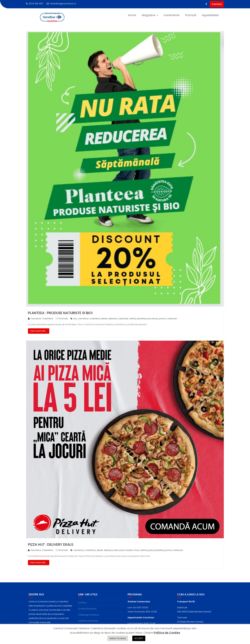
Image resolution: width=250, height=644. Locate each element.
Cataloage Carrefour (89, 619)
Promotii (191, 15)
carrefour (83, 319)
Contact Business (87, 613)
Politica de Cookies (167, 633)
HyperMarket (210, 15)
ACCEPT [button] (139, 638)
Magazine (149, 15)
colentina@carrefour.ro (61, 4)
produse (153, 319)
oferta (132, 319)
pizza (151, 550)
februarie (119, 550)
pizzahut (159, 550)
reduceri (172, 319)
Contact (217, 4)
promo (163, 319)
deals (104, 319)
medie (129, 550)
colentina (95, 319)
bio (75, 319)
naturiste (123, 319)
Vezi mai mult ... (39, 331)
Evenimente (172, 15)
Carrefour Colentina (41, 319)
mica (136, 550)
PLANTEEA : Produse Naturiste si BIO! (60, 313)
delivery (113, 319)
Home (132, 15)
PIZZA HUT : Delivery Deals (51, 545)
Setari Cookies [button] (118, 638)
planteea (142, 319)
